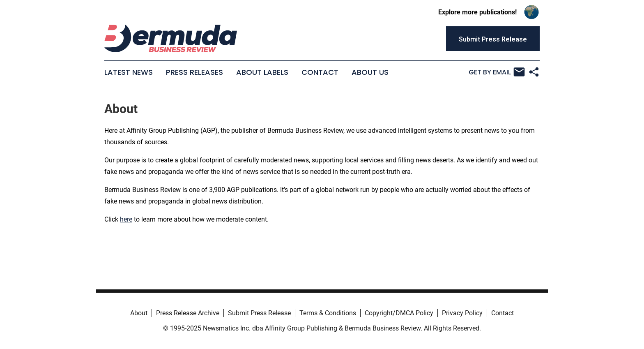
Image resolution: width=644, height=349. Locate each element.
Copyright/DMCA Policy (399, 313)
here (126, 219)
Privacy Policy (462, 313)
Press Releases (194, 72)
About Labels (262, 72)
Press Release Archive (188, 313)
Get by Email (497, 72)
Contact (320, 72)
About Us (370, 72)
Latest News (129, 72)
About (139, 313)
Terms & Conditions (328, 313)
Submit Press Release (259, 313)
